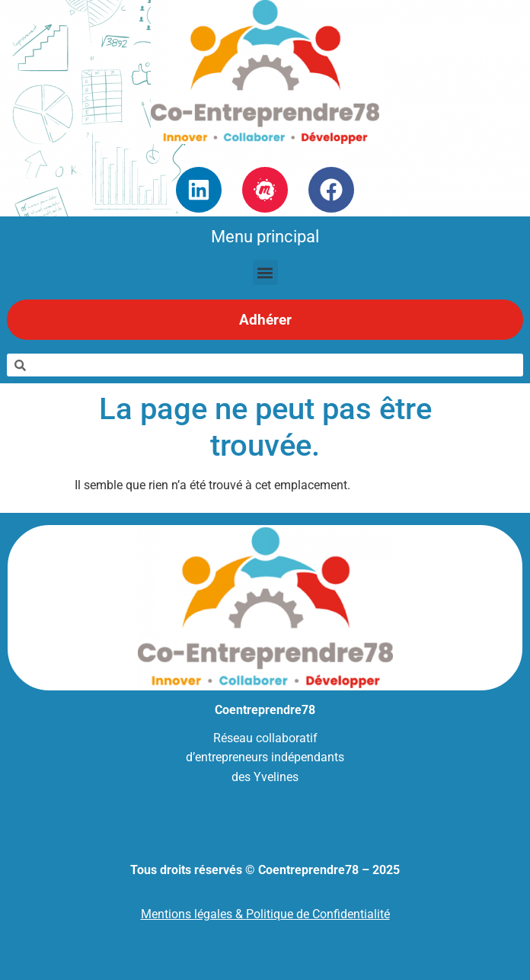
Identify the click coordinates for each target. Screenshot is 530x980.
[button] (265, 272)
